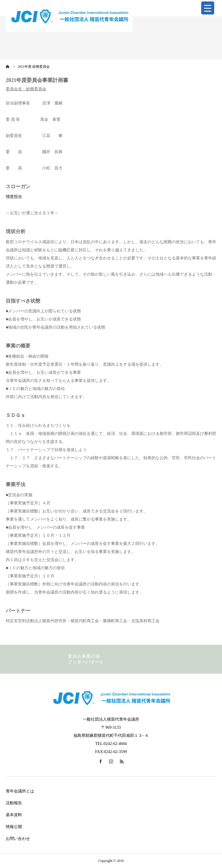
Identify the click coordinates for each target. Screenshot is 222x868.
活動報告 (14, 803)
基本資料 (14, 815)
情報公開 (14, 827)
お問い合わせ (18, 839)
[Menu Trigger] (208, 8)
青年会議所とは (20, 791)
